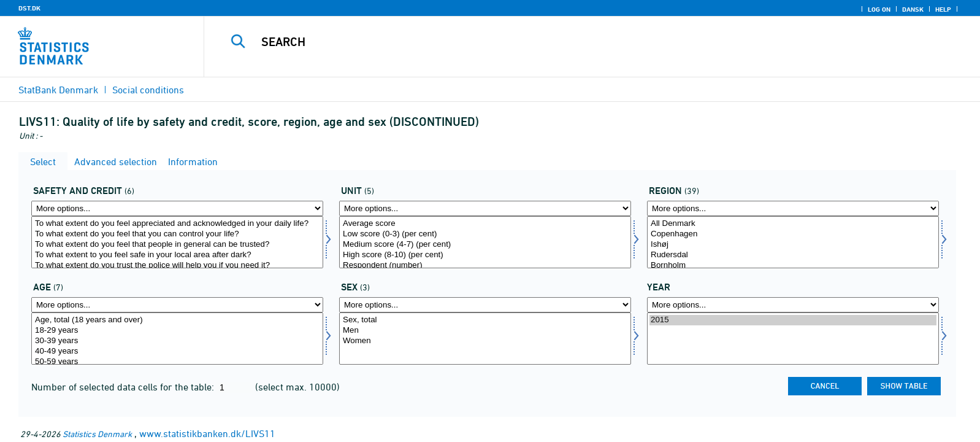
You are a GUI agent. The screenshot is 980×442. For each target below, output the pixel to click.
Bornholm (793, 266)
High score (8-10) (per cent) (485, 255)
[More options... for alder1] (177, 305)
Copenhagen (793, 234)
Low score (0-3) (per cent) (485, 234)
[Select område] (793, 242)
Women (485, 341)
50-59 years (177, 362)
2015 (793, 320)
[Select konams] (485, 339)
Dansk (913, 9)
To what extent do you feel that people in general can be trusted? (177, 245)
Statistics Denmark (97, 434)
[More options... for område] (793, 208)
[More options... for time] (793, 305)
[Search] (562, 42)
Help (943, 9)
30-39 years (177, 341)
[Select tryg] (177, 242)
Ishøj (793, 245)
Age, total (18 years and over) (177, 320)
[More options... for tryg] (177, 208)
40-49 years (177, 351)
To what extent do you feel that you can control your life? (177, 234)
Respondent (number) (485, 266)
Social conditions (148, 90)
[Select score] (485, 242)
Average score (485, 224)
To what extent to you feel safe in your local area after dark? (177, 255)
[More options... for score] (485, 208)
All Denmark (793, 224)
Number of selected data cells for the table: (124, 387)
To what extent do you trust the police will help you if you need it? (177, 266)
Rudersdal (793, 255)
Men (485, 331)
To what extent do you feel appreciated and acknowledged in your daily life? (177, 224)
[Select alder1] (177, 339)
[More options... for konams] (485, 305)
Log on (879, 9)
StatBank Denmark (58, 90)
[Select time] (793, 339)
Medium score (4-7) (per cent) (485, 245)
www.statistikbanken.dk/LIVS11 (207, 433)
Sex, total (485, 320)
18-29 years (177, 331)
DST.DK (29, 8)
